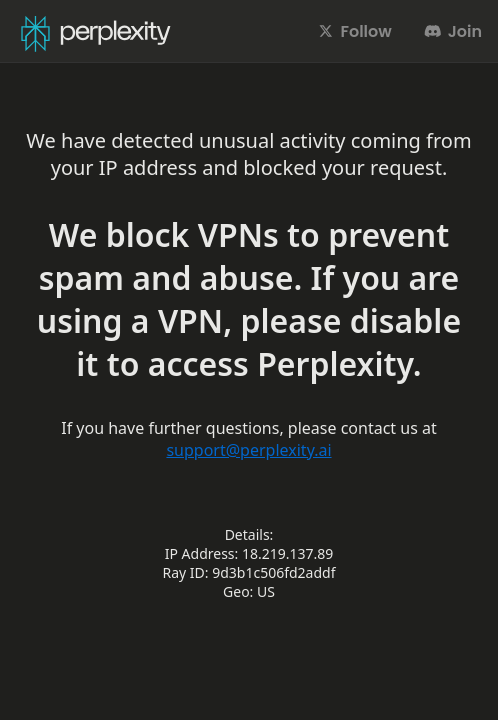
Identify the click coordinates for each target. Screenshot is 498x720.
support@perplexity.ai (248, 450)
